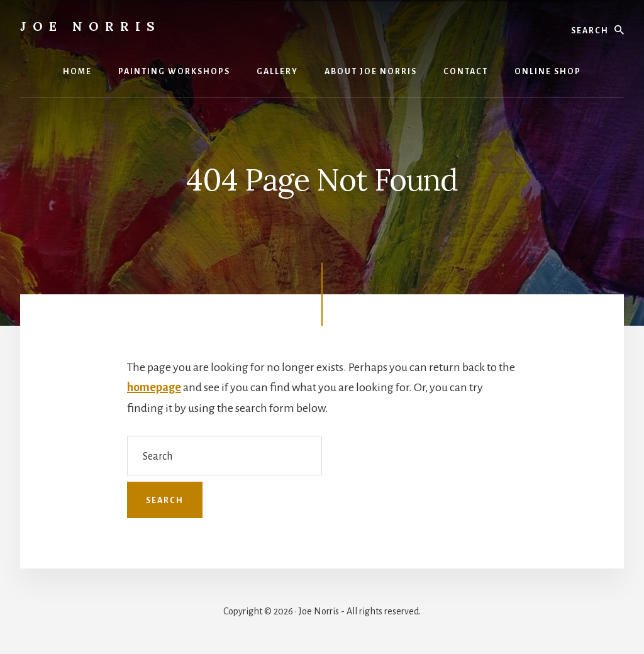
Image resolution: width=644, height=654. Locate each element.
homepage (154, 387)
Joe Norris (91, 26)
